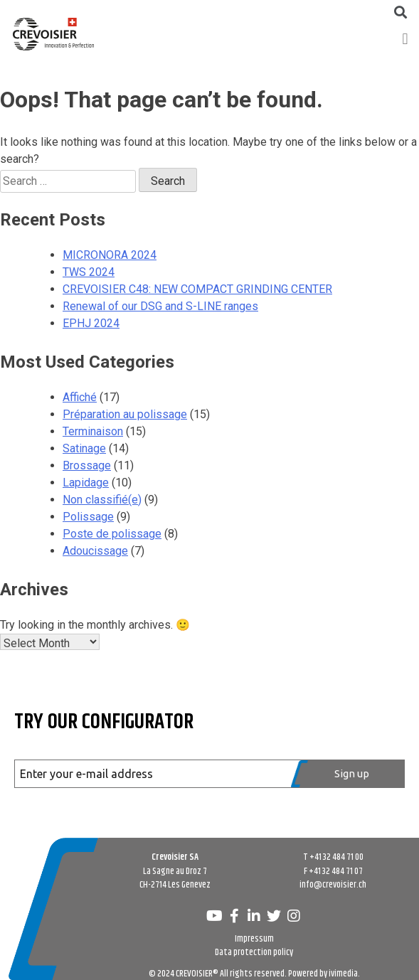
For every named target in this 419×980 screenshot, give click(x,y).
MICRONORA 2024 (110, 255)
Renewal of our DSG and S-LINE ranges (160, 306)
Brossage (87, 465)
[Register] (348, 774)
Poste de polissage (112, 534)
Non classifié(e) (102, 500)
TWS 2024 (89, 272)
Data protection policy (254, 952)
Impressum (254, 939)
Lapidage (86, 483)
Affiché (80, 397)
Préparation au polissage (125, 414)
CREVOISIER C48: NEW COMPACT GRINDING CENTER (197, 289)
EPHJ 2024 (91, 323)
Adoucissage (95, 551)
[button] (405, 39)
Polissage (88, 517)
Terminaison (93, 431)
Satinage (84, 448)
